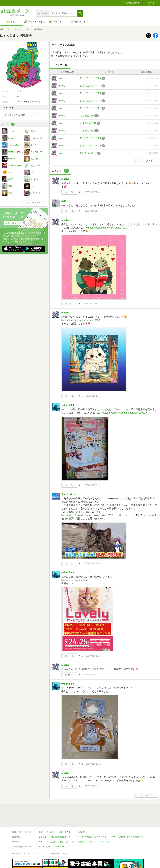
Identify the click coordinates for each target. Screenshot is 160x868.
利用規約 (81, 817)
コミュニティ (13, 29)
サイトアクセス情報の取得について (129, 822)
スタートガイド (66, 817)
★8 (80, 304)
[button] (80, 13)
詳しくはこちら (13, 223)
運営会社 (42, 822)
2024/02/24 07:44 (92, 563)
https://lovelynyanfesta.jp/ (75, 580)
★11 (81, 656)
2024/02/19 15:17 (93, 764)
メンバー (8, 124)
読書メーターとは (46, 817)
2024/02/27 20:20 (92, 485)
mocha (62, 78)
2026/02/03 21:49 (92, 211)
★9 (80, 485)
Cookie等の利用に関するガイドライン (92, 822)
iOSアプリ (60, 832)
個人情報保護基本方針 (61, 822)
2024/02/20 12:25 (93, 656)
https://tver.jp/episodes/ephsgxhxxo (80, 515)
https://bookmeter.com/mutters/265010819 (124, 413)
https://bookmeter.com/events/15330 (81, 320)
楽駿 (64, 201)
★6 (80, 192)
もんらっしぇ (69, 494)
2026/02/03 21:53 (92, 192)
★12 (81, 764)
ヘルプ (41, 827)
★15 (81, 396)
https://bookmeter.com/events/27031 (107, 228)
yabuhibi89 (68, 405)
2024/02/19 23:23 (92, 675)
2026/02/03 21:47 (92, 304)
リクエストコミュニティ (99, 827)
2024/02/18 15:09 (92, 786)
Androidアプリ (45, 832)
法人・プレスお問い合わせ (72, 827)
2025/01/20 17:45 (93, 396)
